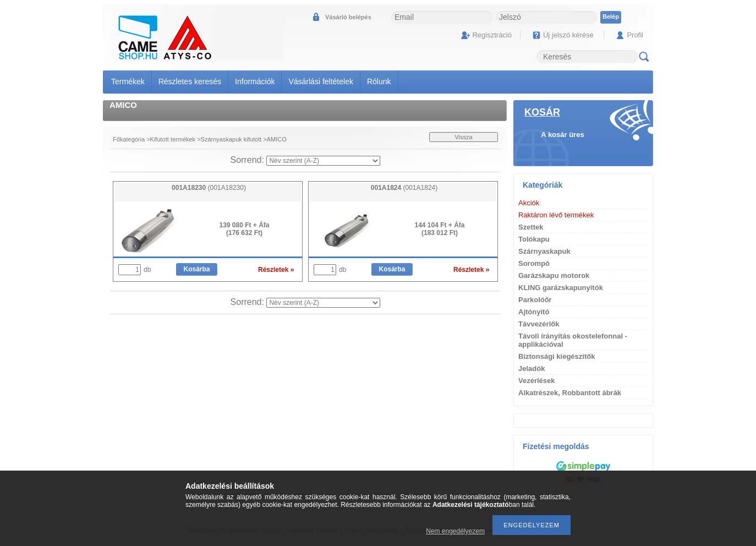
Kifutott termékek (173, 139)
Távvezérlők (539, 324)
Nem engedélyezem (455, 531)
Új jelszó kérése (568, 35)
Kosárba (196, 269)
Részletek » (276, 270)
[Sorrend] (323, 161)
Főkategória (129, 139)
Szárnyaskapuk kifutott (231, 139)
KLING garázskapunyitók (561, 288)
